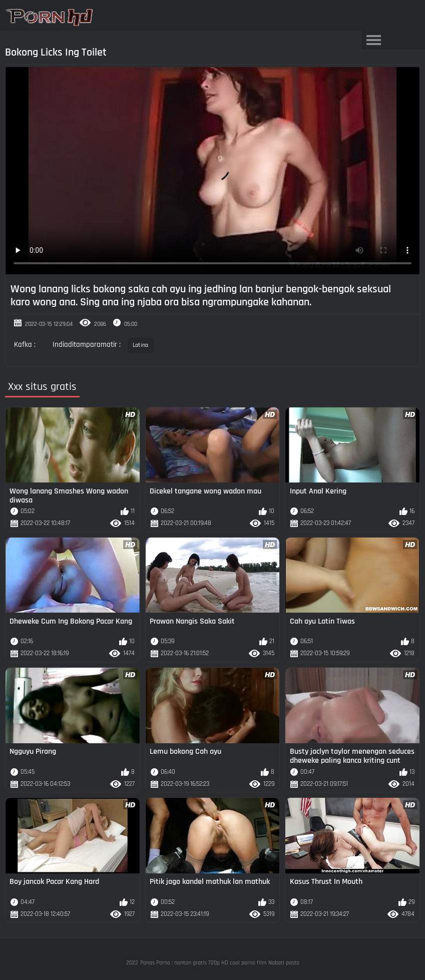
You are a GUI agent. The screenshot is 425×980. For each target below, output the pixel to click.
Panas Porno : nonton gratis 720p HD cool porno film (203, 963)
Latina (141, 345)
